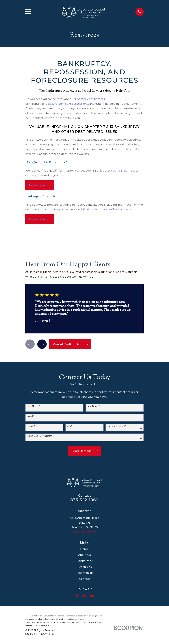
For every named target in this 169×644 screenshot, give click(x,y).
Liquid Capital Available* (39, 436)
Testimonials (85, 573)
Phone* (31, 426)
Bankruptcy (85, 561)
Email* (30, 416)
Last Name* (93, 406)
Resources (85, 567)
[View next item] (42, 344)
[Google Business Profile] (92, 596)
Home (84, 549)
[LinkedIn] (85, 596)
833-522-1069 (84, 500)
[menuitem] (30, 634)
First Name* (33, 406)
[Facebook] (77, 596)
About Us (84, 555)
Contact (84, 579)
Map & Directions (85, 532)
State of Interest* (116, 426)
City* (70, 426)
